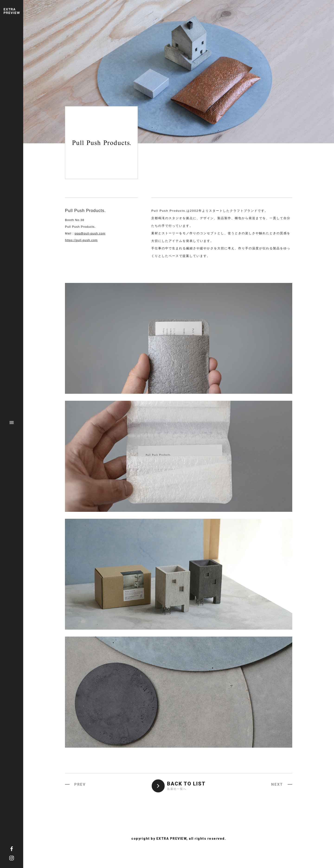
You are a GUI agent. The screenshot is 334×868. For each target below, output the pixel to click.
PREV (80, 784)
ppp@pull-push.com (90, 233)
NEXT (277, 784)
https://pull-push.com (81, 240)
